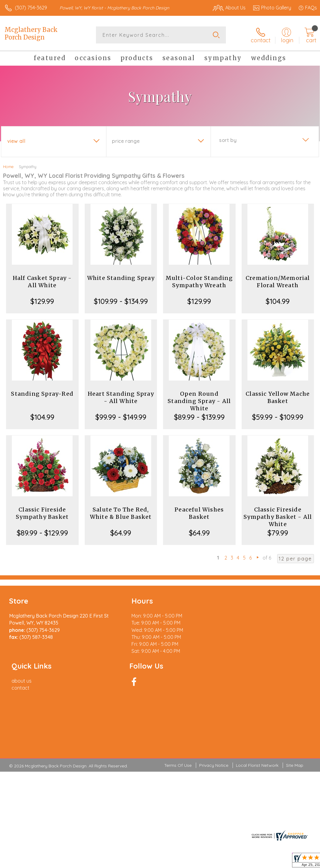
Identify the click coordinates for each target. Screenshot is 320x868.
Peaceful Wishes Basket (199, 513)
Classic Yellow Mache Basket (278, 397)
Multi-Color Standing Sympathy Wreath (199, 282)
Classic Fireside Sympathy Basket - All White (278, 517)
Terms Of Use (178, 702)
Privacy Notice (214, 702)
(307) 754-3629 (31, 8)
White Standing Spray (121, 278)
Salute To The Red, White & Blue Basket (121, 513)
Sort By (228, 140)
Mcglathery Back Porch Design (31, 33)
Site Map (295, 702)
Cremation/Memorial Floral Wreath (278, 282)
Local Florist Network (257, 702)
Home (8, 167)
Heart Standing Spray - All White (121, 397)
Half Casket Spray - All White (42, 282)
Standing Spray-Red (42, 394)
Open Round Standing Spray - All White (199, 401)
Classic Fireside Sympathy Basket (42, 513)
